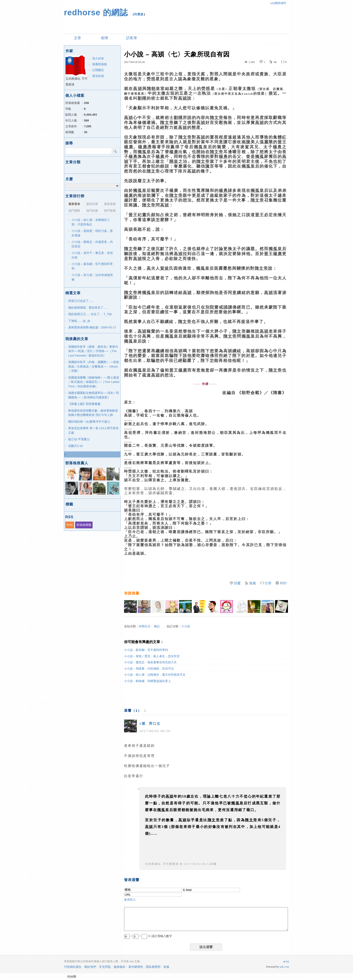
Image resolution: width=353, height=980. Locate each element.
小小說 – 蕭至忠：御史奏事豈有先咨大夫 (150, 662)
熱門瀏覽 (74, 211)
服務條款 (120, 967)
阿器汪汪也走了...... (81, 301)
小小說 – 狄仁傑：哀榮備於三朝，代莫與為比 (91, 222)
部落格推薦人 (77, 463)
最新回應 (92, 204)
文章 (77, 38)
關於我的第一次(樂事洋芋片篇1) (89, 422)
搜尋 (115, 151)
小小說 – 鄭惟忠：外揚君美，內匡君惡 (92, 244)
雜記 (157, 626)
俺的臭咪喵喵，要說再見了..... (88, 308)
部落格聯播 (84, 525)
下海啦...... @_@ (79, 321)
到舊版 (139, 14)
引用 (268, 583)
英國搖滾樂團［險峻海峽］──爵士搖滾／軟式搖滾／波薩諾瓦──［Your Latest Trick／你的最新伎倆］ (94, 382)
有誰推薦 (132, 593)
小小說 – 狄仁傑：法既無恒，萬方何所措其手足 (155, 675)
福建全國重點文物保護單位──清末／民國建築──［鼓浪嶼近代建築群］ (94, 395)
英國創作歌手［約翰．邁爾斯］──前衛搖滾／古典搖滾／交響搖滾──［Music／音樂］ (94, 366)
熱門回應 (92, 211)
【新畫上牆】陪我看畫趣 (84, 404)
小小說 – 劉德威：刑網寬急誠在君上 (147, 681)
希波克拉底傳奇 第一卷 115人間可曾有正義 (93, 430)
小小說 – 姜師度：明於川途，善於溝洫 (92, 233)
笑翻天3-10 (76, 446)
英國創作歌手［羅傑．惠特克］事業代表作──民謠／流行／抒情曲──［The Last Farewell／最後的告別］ (93, 351)
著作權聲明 (136, 967)
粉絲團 (72, 977)
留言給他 (98, 76)
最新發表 (74, 204)
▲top (286, 961)
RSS (70, 525)
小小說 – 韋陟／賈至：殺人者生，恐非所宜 (152, 656)
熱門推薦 (110, 211)
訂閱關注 (98, 70)
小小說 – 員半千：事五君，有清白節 (92, 255)
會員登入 (130, 900)
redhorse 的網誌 (96, 12)
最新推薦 (110, 204)
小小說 (186, 626)
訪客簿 (131, 38)
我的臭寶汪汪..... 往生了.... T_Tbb (90, 314)
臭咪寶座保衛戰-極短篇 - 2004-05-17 (92, 327)
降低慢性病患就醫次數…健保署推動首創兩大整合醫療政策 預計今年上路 (93, 413)
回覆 (237, 583)
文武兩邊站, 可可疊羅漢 (162, 864)
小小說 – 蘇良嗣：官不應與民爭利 (146, 650)
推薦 (253, 583)
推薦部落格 (100, 64)
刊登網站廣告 (73, 967)
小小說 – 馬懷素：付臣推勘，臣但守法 (149, 669)
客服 (166, 967)
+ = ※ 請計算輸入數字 (148, 936)
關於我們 (90, 967)
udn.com (284, 967)
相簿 (104, 38)
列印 (283, 583)
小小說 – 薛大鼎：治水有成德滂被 (92, 277)
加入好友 (98, 58)
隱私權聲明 (153, 967)
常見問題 (105, 967)
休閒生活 (145, 626)
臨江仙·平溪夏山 (79, 439)
